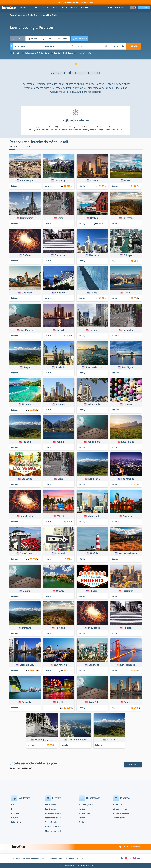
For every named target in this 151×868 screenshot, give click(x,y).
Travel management (121, 813)
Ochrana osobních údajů (75, 858)
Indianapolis (94, 404)
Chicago (128, 255)
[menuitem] (24, 8)
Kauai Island (128, 442)
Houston (60, 404)
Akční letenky (51, 804)
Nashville (128, 516)
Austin (128, 180)
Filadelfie (60, 367)
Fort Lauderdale (94, 367)
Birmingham (27, 218)
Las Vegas (27, 479)
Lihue (60, 479)
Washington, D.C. (44, 739)
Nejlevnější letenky (53, 813)
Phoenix (94, 591)
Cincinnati (27, 293)
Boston (94, 218)
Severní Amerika (18, 15)
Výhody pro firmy (120, 809)
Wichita (111, 739)
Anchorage (60, 180)
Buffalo (27, 255)
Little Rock (94, 479)
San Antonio (60, 665)
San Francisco (128, 665)
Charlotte (94, 255)
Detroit (60, 330)
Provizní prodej (119, 818)
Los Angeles (128, 479)
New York (60, 553)
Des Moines (27, 330)
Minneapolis (94, 516)
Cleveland (60, 293)
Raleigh (128, 628)
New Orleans (27, 553)
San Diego (94, 665)
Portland (27, 628)
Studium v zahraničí (53, 831)
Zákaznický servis (86, 804)
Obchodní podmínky (31, 858)
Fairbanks (128, 330)
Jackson (128, 404)
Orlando (60, 591)
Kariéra (82, 818)
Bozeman (128, 218)
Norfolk (94, 553)
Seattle (60, 702)
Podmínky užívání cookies (52, 858)
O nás (81, 822)
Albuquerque (27, 180)
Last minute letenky (53, 818)
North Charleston (128, 553)
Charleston (60, 255)
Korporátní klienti (120, 804)
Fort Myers (128, 367)
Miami (60, 516)
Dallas (94, 293)
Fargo (27, 367)
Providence (94, 628)
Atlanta (94, 180)
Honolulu (27, 404)
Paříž (13, 804)
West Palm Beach (77, 739)
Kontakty (83, 809)
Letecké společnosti (53, 826)
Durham (94, 330)
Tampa (128, 702)
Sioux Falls (94, 702)
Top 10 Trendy (51, 822)
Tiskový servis (85, 813)
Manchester (27, 516)
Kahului (60, 442)
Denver (128, 293)
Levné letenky (51, 809)
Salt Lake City (27, 665)
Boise (60, 218)
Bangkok (15, 818)
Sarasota (27, 702)
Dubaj (14, 809)
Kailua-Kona (94, 442)
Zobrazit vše (16, 822)
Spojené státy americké (39, 15)
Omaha (27, 591)
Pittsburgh (128, 591)
